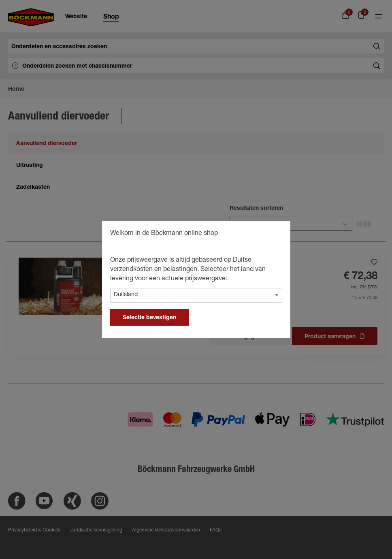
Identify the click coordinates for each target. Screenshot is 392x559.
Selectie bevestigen (149, 318)
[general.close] (276, 235)
